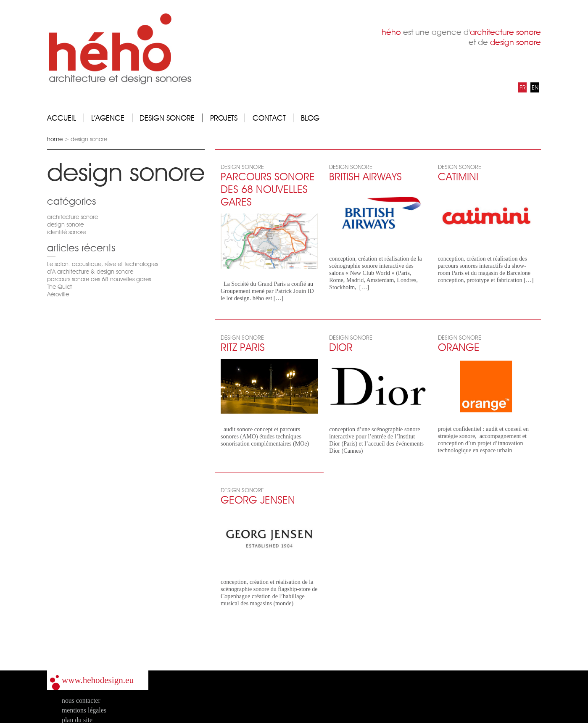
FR (523, 87)
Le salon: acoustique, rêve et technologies (103, 264)
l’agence (108, 118)
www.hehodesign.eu (98, 680)
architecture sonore (73, 217)
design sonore (167, 118)
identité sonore (66, 232)
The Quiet (59, 287)
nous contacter (81, 701)
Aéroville (58, 294)
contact (269, 118)
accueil (62, 118)
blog (310, 118)
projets (224, 118)
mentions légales (84, 710)
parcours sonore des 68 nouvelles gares (99, 279)
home (55, 139)
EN (535, 87)
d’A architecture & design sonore (90, 272)
